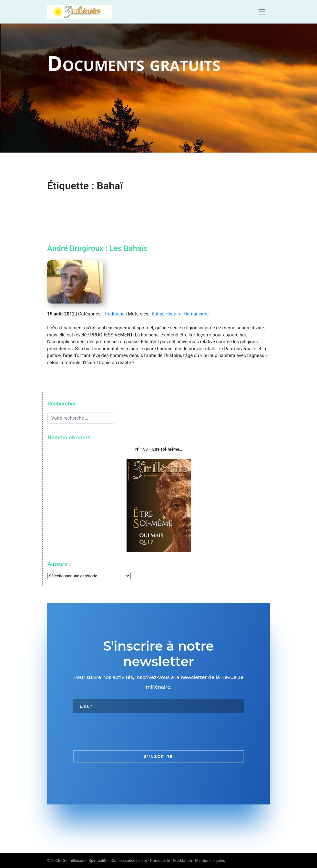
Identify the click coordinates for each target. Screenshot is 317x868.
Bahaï (158, 314)
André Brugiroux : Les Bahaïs (97, 248)
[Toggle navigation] (262, 12)
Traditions (114, 314)
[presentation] (122, 732)
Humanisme (196, 314)
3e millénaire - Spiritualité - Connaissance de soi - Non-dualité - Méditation (128, 861)
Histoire (173, 314)
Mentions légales (210, 861)
